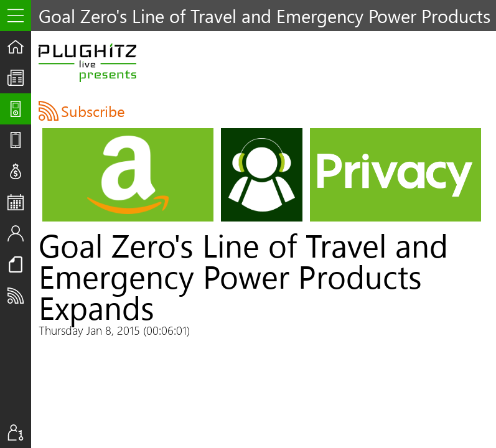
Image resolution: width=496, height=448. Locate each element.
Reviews (19, 140)
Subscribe (19, 296)
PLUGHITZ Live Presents (87, 62)
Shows (19, 109)
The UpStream (19, 78)
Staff (19, 233)
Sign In (19, 432)
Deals (19, 171)
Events (19, 202)
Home (19, 47)
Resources (19, 264)
